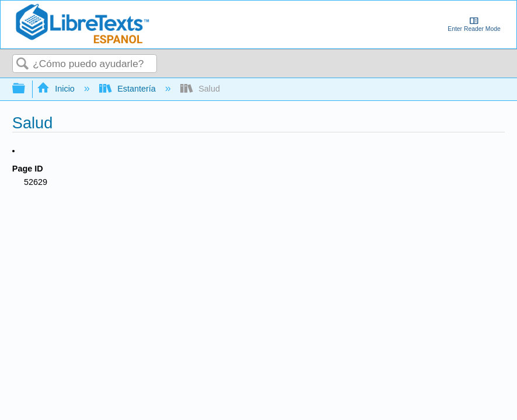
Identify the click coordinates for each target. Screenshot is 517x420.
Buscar (23, 64)
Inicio (57, 89)
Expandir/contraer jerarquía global (26, 89)
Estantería (129, 89)
